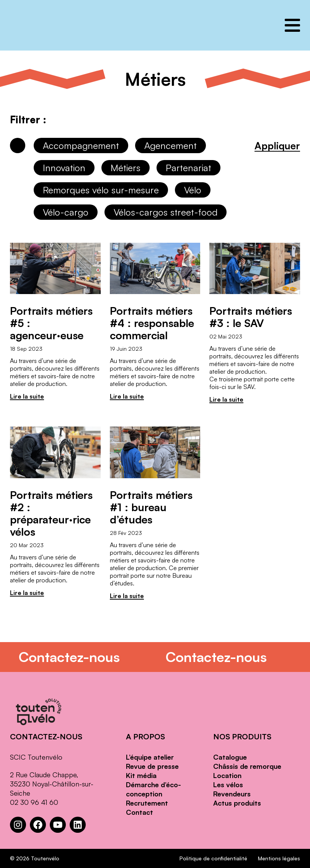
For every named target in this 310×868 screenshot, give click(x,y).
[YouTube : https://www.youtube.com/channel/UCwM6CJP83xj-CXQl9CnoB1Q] (58, 825)
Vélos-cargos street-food (166, 212)
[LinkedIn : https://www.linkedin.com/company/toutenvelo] (78, 825)
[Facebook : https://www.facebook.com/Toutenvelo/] (38, 825)
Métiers (126, 168)
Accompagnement (81, 145)
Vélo (193, 190)
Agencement (170, 145)
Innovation (64, 168)
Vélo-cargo (66, 212)
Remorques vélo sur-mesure (101, 190)
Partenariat (188, 168)
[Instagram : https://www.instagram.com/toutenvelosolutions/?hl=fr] (18, 825)
